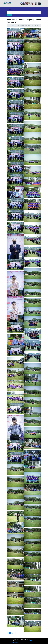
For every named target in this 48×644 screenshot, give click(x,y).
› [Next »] (14, 633)
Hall (12, 25)
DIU (9, 25)
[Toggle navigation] (10, 9)
